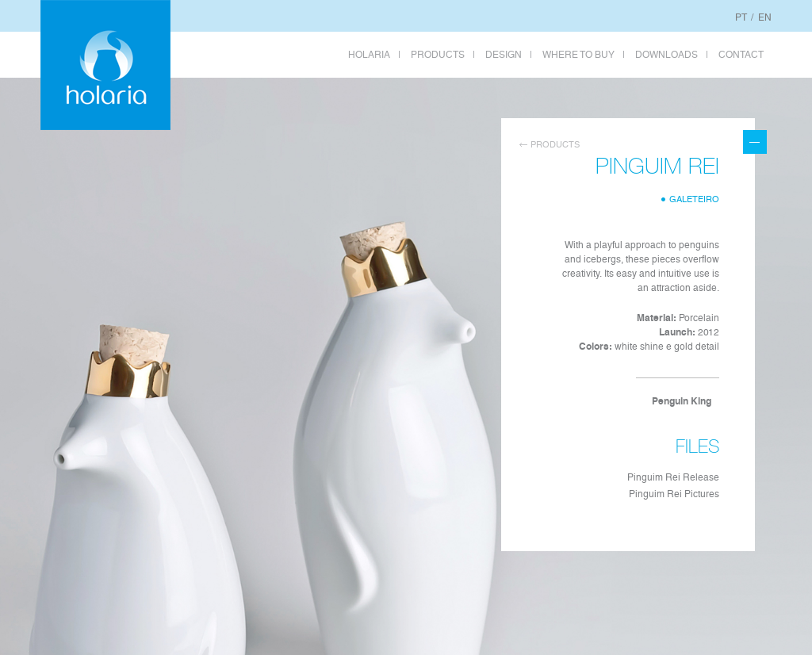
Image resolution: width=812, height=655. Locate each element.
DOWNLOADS (666, 55)
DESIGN (504, 55)
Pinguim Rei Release (673, 477)
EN (765, 17)
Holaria (105, 65)
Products (555, 145)
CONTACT (741, 55)
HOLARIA (369, 55)
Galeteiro (694, 199)
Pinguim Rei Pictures (674, 494)
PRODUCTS (438, 55)
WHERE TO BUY (578, 55)
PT (741, 17)
